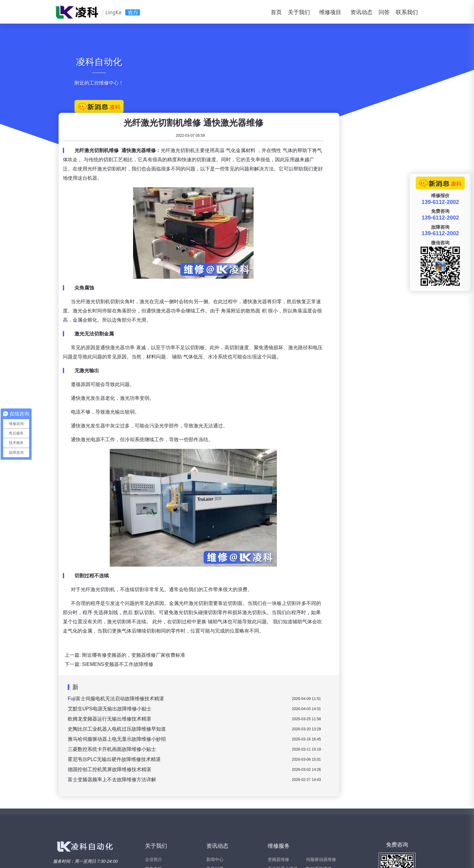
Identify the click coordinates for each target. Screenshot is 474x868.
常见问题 (215, 802)
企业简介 (154, 793)
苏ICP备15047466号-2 (403, 858)
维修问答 (215, 811)
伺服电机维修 (319, 811)
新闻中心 (215, 793)
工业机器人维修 (283, 802)
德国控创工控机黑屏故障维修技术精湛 (202, 703)
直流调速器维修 (283, 811)
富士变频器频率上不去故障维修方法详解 (205, 713)
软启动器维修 (281, 829)
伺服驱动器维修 (321, 793)
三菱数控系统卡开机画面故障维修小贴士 (205, 682)
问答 (384, 12)
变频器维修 (278, 793)
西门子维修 (317, 820)
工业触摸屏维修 (283, 820)
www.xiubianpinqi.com (109, 858)
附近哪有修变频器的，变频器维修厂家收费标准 (226, 588)
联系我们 (407, 12)
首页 (276, 12)
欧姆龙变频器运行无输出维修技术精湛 (202, 652)
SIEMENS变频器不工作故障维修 (210, 597)
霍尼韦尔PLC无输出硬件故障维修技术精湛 (207, 692)
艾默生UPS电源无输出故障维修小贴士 (202, 642)
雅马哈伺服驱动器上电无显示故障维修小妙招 (209, 672)
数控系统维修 (319, 802)
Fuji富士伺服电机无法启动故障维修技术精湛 (208, 632)
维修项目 (330, 12)
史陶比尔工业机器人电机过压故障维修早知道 (209, 662)
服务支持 (154, 802)
